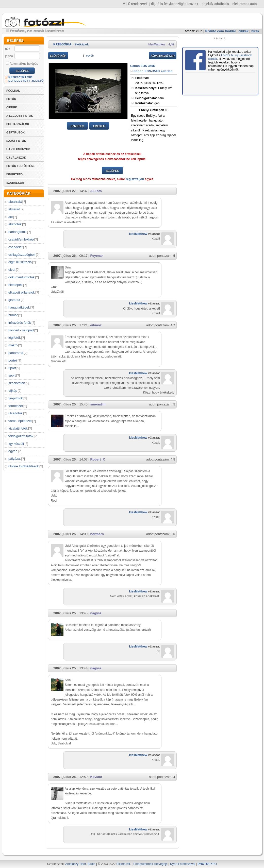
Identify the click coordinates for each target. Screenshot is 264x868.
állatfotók (15, 224)
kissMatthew (157, 44)
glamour (14, 300)
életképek (15, 285)
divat (12, 270)
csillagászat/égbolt (22, 255)
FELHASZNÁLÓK (18, 124)
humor (13, 315)
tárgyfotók (16, 398)
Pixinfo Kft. (123, 864)
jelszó (9, 56)
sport (12, 375)
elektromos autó (244, 4)
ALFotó (96, 191)
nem (150, 98)
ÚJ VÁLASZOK (16, 158)
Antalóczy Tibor (76, 864)
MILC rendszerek (135, 4)
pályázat (14, 459)
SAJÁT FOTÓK (16, 141)
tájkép (13, 391)
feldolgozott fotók (21, 436)
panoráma (16, 353)
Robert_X (98, 459)
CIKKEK (12, 107)
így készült (16, 444)
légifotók (14, 338)
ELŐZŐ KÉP (58, 56)
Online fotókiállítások (24, 466)
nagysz (96, 613)
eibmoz (96, 325)
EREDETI (99, 126)
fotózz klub (194, 31)
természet (16, 406)
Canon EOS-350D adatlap (153, 71)
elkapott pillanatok (22, 292)
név (7, 49)
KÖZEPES (78, 126)
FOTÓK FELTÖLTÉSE (20, 166)
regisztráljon (135, 179)
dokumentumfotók (21, 277)
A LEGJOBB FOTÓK (20, 116)
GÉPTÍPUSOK (15, 132)
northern (97, 534)
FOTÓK (11, 99)
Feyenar (97, 256)
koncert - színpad (21, 330)
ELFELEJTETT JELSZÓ (26, 81)
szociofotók (17, 383)
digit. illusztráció (20, 262)
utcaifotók (15, 413)
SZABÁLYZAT (15, 183)
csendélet (15, 247)
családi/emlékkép (21, 239)
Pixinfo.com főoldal (221, 31)
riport (12, 368)
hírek (255, 31)
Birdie (92, 864)
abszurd (14, 209)
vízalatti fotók (18, 428)
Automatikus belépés (22, 63)
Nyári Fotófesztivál (183, 864)
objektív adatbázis (215, 4)
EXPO (207, 864)
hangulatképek (19, 307)
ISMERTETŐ (14, 174)
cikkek (243, 31)
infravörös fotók (20, 323)
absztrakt (15, 202)
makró (13, 345)
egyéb (13, 451)
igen (147, 103)
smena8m (98, 404)
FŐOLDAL (13, 91)
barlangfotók (18, 232)
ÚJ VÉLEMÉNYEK (18, 149)
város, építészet (20, 421)
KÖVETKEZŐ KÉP (163, 56)
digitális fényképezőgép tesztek (175, 4)
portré (13, 360)
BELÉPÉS (112, 171)
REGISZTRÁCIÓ (20, 77)
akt (11, 217)
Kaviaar (96, 777)
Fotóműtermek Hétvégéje (151, 864)
